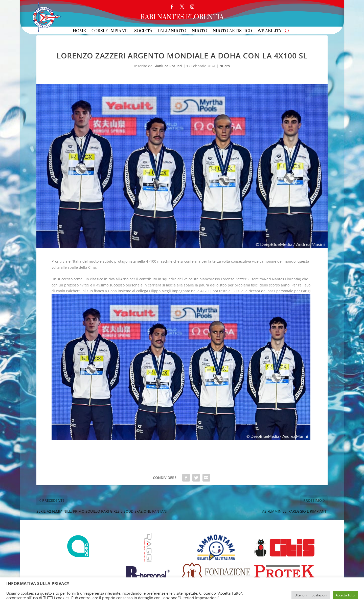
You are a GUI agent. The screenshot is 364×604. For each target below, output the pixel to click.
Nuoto (200, 31)
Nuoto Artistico (232, 31)
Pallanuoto (172, 31)
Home (79, 31)
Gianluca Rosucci (168, 66)
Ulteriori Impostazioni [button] (311, 595)
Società (143, 31)
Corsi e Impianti (110, 31)
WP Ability (270, 31)
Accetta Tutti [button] (345, 595)
